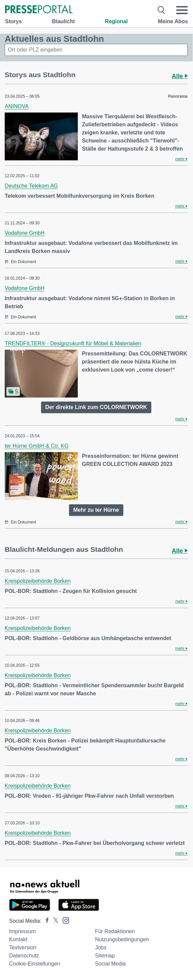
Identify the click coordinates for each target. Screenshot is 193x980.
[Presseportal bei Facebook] (45, 921)
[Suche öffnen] (162, 10)
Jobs (101, 947)
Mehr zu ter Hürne (96, 510)
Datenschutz (24, 956)
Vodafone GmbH (25, 233)
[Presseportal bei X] (54, 921)
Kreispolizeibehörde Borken (38, 581)
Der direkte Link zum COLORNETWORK (96, 407)
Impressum (22, 931)
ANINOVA (17, 106)
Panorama (178, 96)
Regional (117, 21)
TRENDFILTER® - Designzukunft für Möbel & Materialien (73, 343)
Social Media (110, 964)
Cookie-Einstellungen (35, 964)
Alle (180, 76)
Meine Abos (173, 21)
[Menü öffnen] (182, 10)
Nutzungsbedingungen (122, 939)
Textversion (23, 947)
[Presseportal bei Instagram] (64, 920)
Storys (13, 21)
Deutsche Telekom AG (31, 186)
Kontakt (18, 939)
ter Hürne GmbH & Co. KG (37, 446)
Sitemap (105, 956)
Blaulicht (63, 21)
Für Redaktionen (115, 931)
